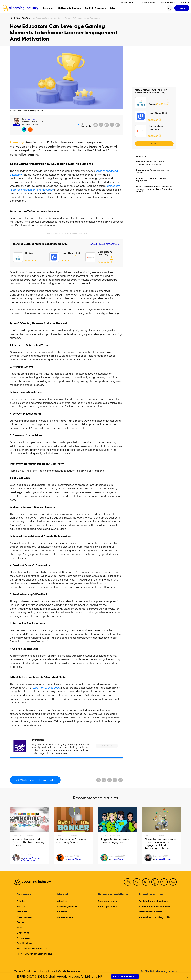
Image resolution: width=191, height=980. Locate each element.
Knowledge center (67, 906)
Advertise (184, 3)
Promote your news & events (154, 906)
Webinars (22, 912)
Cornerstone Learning (105, 253)
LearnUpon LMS (71, 253)
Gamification (24, 18)
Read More (107, 746)
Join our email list (129, 3)
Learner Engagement (111, 836)
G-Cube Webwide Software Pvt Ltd (30, 859)
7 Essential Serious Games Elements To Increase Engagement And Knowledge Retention (154, 189)
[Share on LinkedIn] (107, 125)
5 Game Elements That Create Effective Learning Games (150, 163)
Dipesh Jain (30, 119)
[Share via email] (112, 125)
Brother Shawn (74, 859)
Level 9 (16, 125)
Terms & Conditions (25, 971)
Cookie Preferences (69, 971)
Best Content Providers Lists (32, 948)
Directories (23, 933)
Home (13, 18)
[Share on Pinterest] (118, 125)
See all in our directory (105, 244)
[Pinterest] (164, 882)
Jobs (19, 927)
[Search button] (170, 8)
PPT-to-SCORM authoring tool (35, 954)
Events (20, 922)
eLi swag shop (65, 917)
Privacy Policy (47, 971)
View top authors (107, 906)
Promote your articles (150, 912)
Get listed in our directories (153, 901)
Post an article (168, 3)
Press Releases (25, 917)
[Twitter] (137, 882)
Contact (62, 912)
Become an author (108, 901)
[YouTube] (155, 882)
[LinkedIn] (146, 882)
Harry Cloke (117, 859)
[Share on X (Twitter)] (101, 125)
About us (62, 901)
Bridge (29, 253)
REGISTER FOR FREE (125, 976)
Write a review (149, 3)
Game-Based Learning (23, 836)
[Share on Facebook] (96, 125)
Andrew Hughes (163, 859)
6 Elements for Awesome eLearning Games (152, 171)
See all (154, 144)
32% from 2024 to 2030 (46, 688)
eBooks (21, 906)
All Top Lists (23, 938)
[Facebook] (128, 882)
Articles (21, 901)
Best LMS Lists (24, 943)
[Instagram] (173, 882)
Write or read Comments (35, 780)
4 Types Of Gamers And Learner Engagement (151, 179)
